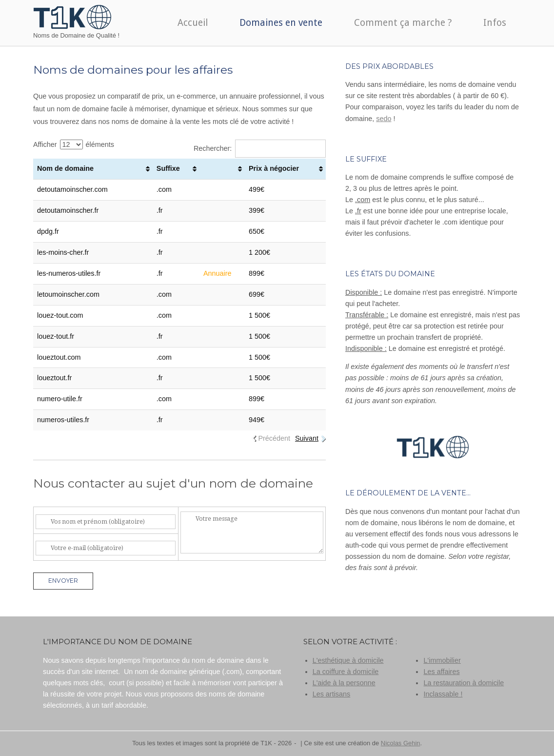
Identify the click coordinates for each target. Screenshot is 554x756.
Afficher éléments (74, 144)
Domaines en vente (281, 23)
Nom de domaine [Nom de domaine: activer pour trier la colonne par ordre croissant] (65, 168)
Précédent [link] (274, 438)
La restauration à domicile (464, 683)
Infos (495, 23)
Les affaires (441, 672)
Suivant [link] (307, 438)
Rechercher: (260, 148)
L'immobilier (442, 660)
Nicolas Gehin (401, 743)
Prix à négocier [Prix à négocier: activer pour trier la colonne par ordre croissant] (274, 168)
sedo (384, 119)
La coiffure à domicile (346, 672)
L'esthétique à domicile (348, 660)
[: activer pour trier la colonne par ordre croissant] (222, 169)
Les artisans (332, 694)
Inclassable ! (443, 694)
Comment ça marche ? (403, 23)
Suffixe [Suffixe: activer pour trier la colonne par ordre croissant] (168, 168)
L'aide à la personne (344, 683)
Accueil (193, 23)
